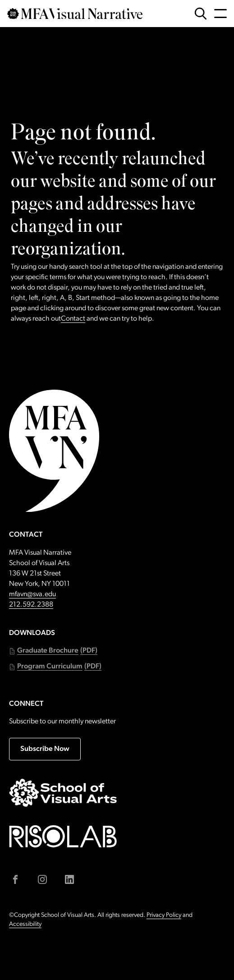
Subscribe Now (45, 749)
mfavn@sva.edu (32, 594)
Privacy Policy (164, 915)
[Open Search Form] (201, 14)
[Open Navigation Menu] (220, 14)
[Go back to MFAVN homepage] (75, 14)
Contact (73, 319)
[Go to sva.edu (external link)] (63, 793)
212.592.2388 (31, 605)
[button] (53, 651)
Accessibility (25, 924)
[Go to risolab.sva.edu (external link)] (63, 836)
